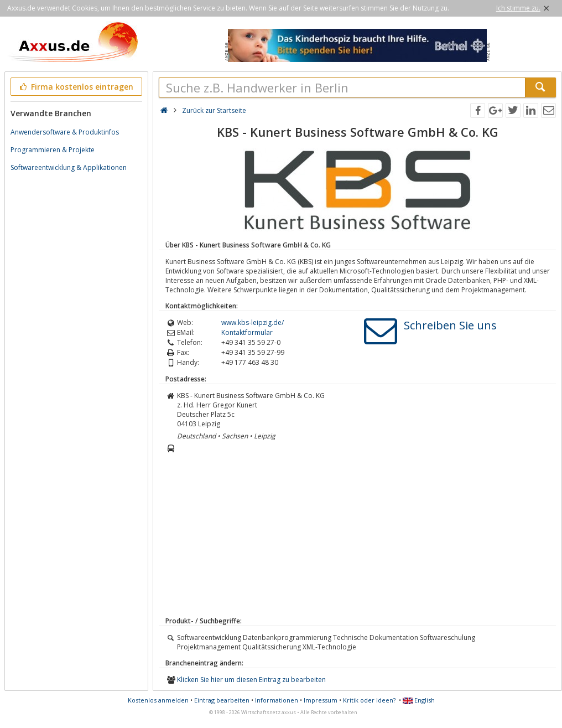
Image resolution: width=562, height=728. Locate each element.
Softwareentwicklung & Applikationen (69, 167)
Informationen (277, 700)
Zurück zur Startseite (214, 110)
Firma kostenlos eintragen (76, 87)
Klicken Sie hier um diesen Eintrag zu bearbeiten (251, 680)
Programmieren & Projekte (53, 150)
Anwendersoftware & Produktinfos (65, 132)
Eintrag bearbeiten (222, 700)
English (419, 700)
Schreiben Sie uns (450, 325)
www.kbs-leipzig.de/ (253, 322)
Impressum (321, 700)
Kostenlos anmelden (158, 700)
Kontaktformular (247, 332)
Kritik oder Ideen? (369, 700)
